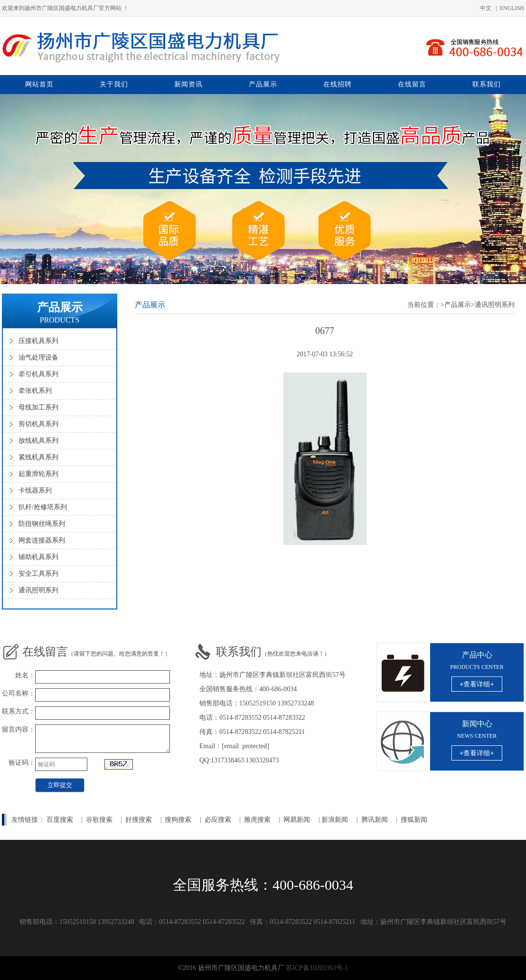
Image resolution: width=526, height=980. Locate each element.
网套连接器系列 (42, 540)
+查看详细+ (477, 684)
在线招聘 (338, 84)
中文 (486, 8)
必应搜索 (218, 820)
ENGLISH (512, 8)
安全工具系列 (38, 574)
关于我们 (114, 84)
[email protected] (245, 746)
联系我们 (487, 84)
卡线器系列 (35, 490)
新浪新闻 (335, 820)
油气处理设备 (38, 357)
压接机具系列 (38, 341)
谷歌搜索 (99, 820)
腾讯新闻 (375, 820)
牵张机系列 (35, 391)
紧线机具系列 (38, 457)
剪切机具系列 (38, 424)
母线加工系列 (38, 407)
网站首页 (39, 84)
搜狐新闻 (414, 820)
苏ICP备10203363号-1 (317, 968)
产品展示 (263, 84)
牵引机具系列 (38, 374)
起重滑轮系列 (38, 474)
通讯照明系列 (38, 590)
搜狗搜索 (178, 820)
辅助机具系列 (38, 557)
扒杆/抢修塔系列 (43, 507)
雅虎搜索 (257, 820)
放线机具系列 (38, 441)
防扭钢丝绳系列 (42, 524)
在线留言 (412, 84)
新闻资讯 (188, 84)
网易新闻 (298, 820)
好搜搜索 (139, 820)
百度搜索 (60, 820)
